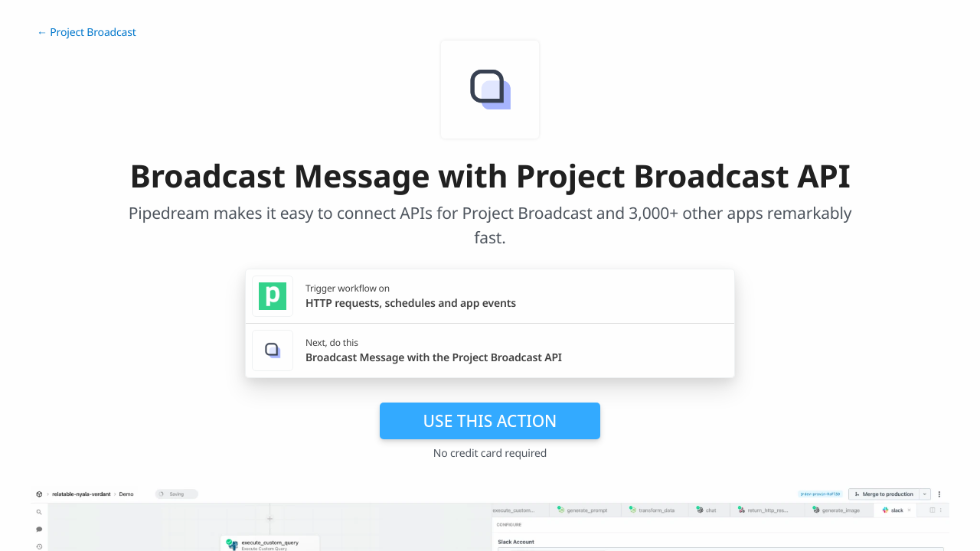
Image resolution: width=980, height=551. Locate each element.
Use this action (490, 421)
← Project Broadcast (87, 33)
